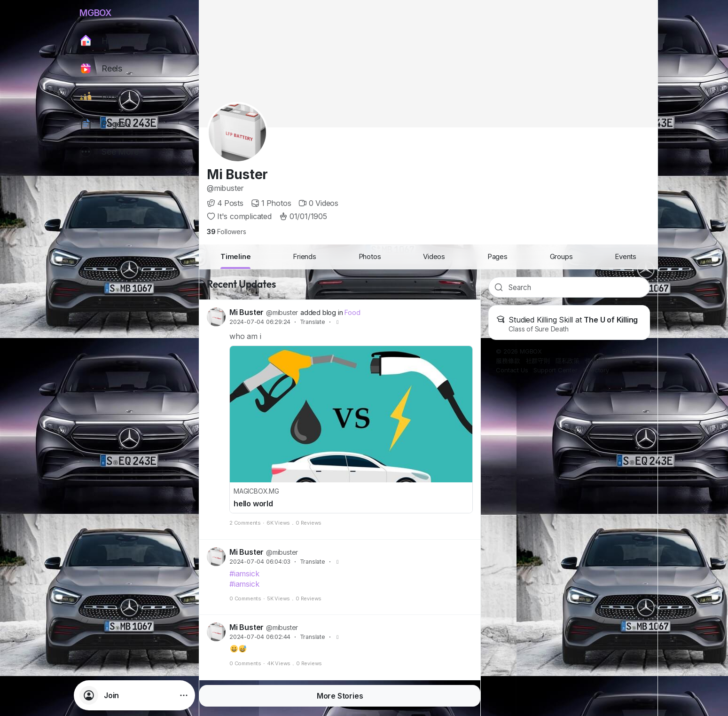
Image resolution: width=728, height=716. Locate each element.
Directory (596, 370)
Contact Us (512, 370)
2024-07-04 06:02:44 (260, 637)
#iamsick (244, 574)
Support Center (555, 370)
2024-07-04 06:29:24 (260, 322)
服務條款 (508, 361)
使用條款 (597, 361)
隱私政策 (568, 361)
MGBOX (96, 13)
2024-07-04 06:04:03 (260, 562)
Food (352, 312)
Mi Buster (237, 174)
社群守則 (538, 361)
